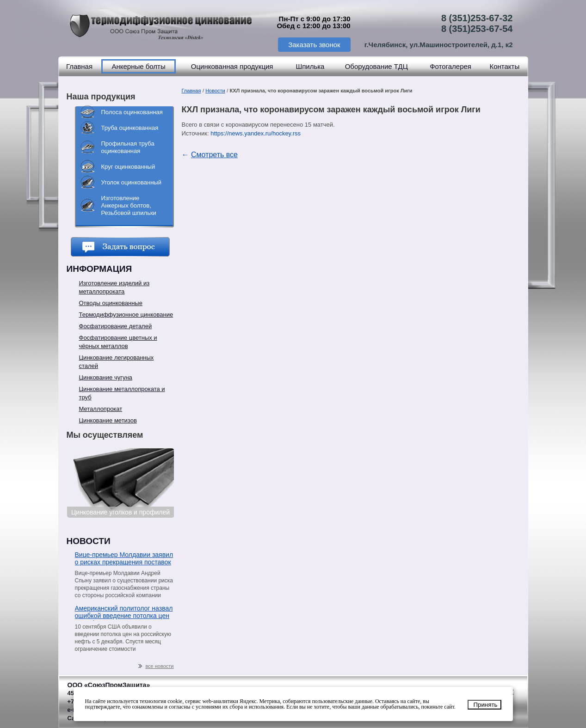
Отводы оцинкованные (111, 303)
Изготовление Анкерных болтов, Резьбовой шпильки (129, 205)
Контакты (504, 66)
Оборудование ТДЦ (376, 66)
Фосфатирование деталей (116, 326)
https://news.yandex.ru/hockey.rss (256, 133)
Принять (485, 705)
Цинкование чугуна (106, 377)
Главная (79, 66)
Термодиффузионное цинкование (126, 315)
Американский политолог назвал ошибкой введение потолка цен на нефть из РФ (124, 613)
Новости (215, 91)
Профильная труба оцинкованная (128, 147)
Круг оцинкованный (128, 167)
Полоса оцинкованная (132, 112)
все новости (156, 666)
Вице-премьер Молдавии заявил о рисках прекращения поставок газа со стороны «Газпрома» (124, 559)
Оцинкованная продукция (232, 66)
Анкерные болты (138, 66)
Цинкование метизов (108, 420)
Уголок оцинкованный (131, 182)
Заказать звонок (314, 45)
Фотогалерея (450, 66)
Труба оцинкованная (130, 128)
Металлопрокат (101, 409)
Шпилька (310, 66)
